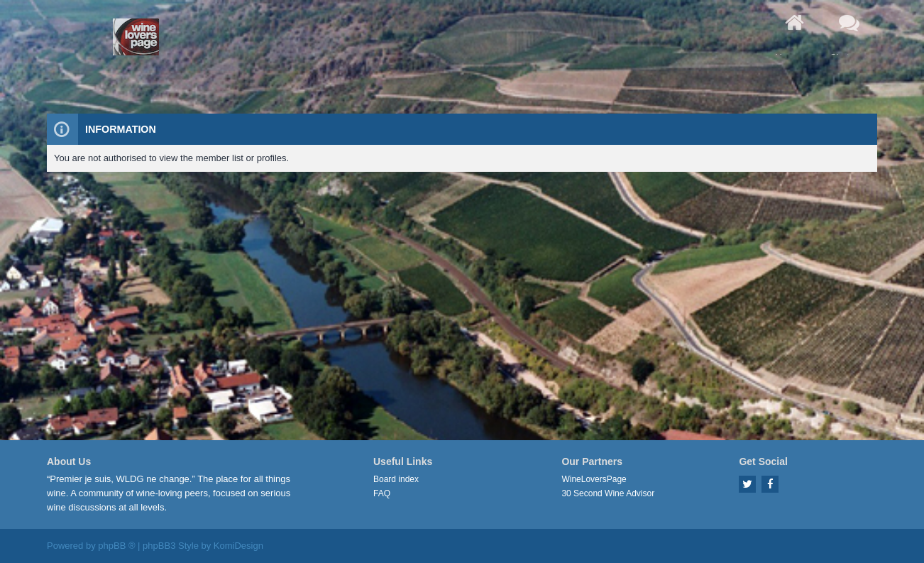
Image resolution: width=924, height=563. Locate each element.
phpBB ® (116, 546)
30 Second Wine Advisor (608, 493)
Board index (396, 479)
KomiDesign (238, 546)
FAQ (382, 493)
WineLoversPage (594, 479)
